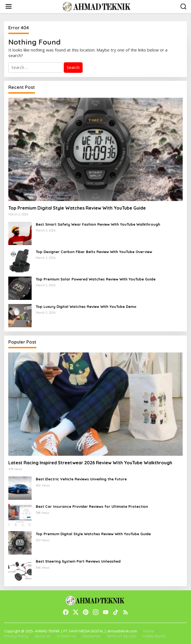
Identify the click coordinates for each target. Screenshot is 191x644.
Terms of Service (122, 636)
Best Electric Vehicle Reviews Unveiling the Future (81, 479)
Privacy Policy (16, 636)
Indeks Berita (154, 636)
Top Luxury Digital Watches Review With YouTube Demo (86, 306)
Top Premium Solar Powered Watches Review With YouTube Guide (96, 279)
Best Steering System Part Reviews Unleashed (78, 561)
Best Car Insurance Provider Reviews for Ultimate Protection (92, 506)
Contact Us (66, 636)
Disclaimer (91, 636)
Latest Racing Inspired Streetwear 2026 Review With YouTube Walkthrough (90, 463)
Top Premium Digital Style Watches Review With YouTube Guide (77, 208)
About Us (42, 636)
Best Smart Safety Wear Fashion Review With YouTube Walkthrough (98, 224)
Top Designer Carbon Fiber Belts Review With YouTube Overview (94, 252)
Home (149, 631)
